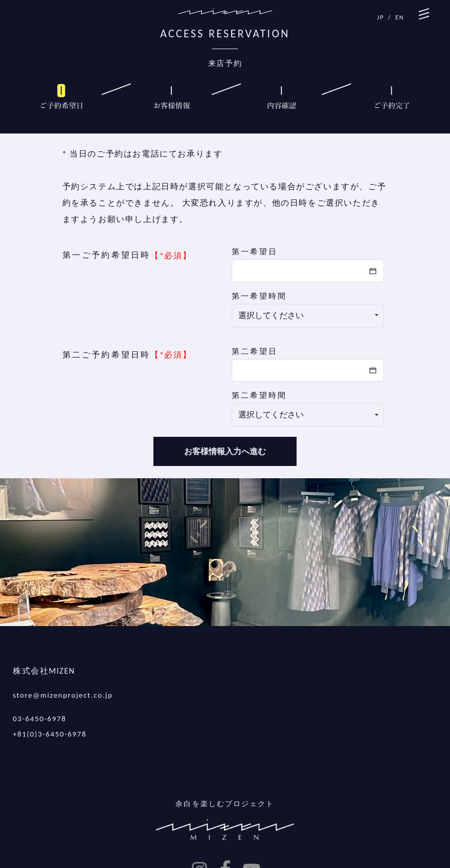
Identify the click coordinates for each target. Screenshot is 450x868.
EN (400, 17)
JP (381, 17)
